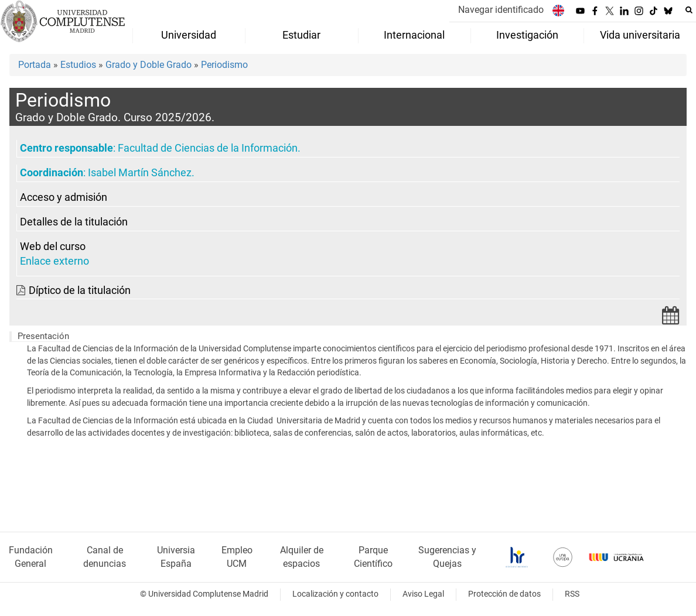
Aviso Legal (423, 594)
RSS (572, 594)
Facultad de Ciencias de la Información (208, 148)
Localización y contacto (335, 594)
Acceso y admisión (64, 197)
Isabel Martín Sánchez (140, 173)
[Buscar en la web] (689, 10)
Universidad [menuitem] (189, 35)
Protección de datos (504, 594)
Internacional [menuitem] (414, 35)
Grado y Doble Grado (149, 65)
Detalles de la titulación (74, 222)
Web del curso (53, 247)
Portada (35, 65)
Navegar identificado (501, 10)
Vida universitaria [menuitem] (640, 35)
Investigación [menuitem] (527, 35)
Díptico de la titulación (80, 290)
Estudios (78, 65)
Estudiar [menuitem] (301, 35)
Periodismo (224, 65)
